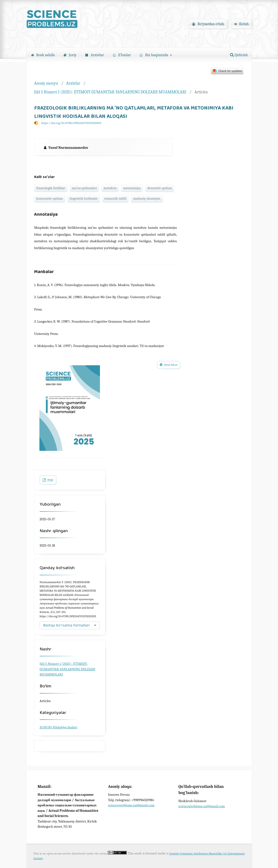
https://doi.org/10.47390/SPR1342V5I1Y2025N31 (71, 123)
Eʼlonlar (122, 55)
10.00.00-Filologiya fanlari (59, 727)
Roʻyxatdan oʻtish (208, 24)
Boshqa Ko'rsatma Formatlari (66, 625)
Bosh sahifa (43, 55)
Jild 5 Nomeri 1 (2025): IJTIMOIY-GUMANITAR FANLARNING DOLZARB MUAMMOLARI (110, 92)
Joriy (70, 55)
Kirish (242, 24)
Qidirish (239, 55)
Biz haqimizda (154, 55)
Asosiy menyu (46, 83)
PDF (50, 480)
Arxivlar (95, 55)
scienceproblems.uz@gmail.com (131, 805)
